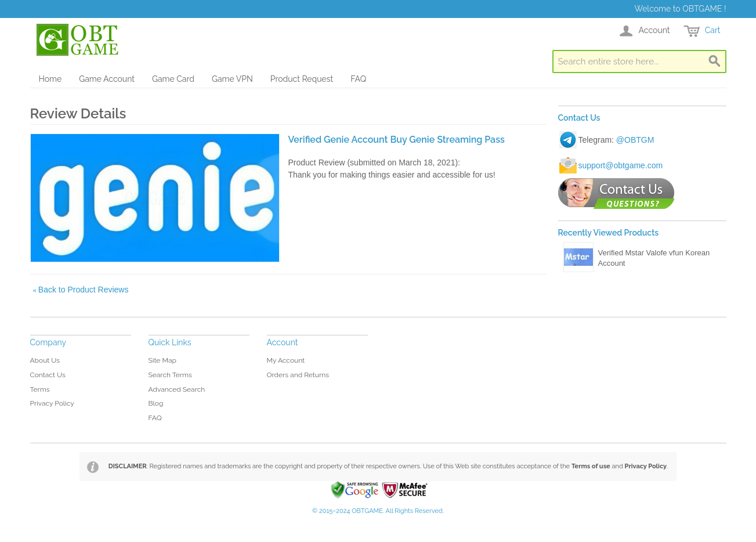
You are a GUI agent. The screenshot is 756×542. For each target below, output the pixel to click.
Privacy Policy (52, 403)
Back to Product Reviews (81, 290)
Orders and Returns (298, 375)
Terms (40, 389)
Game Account (107, 79)
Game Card (173, 79)
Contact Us (48, 375)
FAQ (358, 79)
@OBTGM (635, 140)
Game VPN (232, 79)
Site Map (162, 360)
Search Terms (170, 375)
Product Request (302, 79)
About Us (45, 360)
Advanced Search (177, 389)
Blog (156, 403)
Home (50, 79)
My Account (286, 360)
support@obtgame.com (621, 165)
